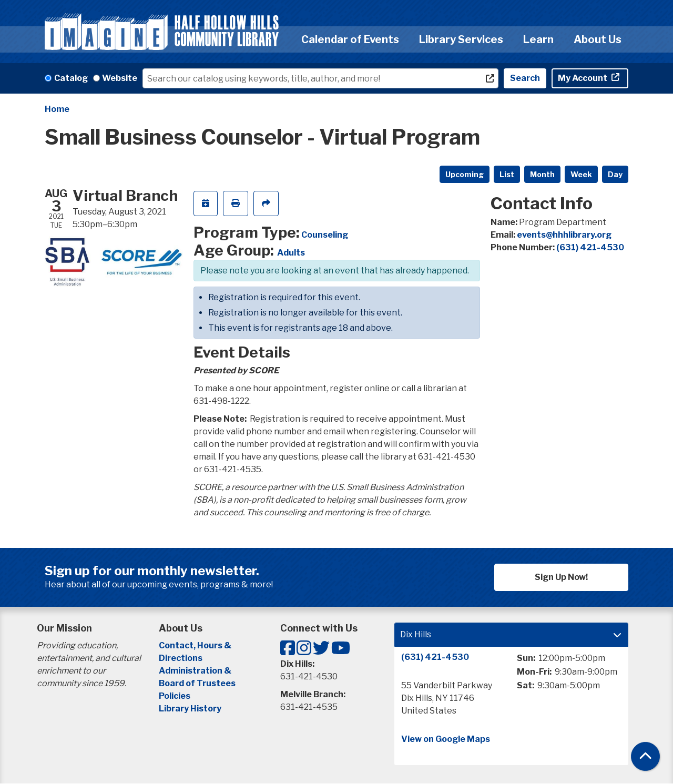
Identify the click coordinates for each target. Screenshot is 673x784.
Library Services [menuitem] (461, 39)
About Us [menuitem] (598, 39)
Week (581, 174)
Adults (291, 253)
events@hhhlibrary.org (564, 235)
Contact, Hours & (196, 645)
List (507, 174)
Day (615, 174)
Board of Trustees (197, 683)
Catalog (71, 78)
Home (57, 109)
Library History (190, 709)
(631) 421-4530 (590, 247)
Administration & (196, 671)
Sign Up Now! (561, 577)
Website (120, 78)
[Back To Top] (645, 756)
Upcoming (465, 174)
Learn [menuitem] (538, 39)
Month (542, 174)
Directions (181, 658)
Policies (175, 696)
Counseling (325, 235)
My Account (583, 78)
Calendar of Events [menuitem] (350, 39)
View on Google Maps (446, 739)
